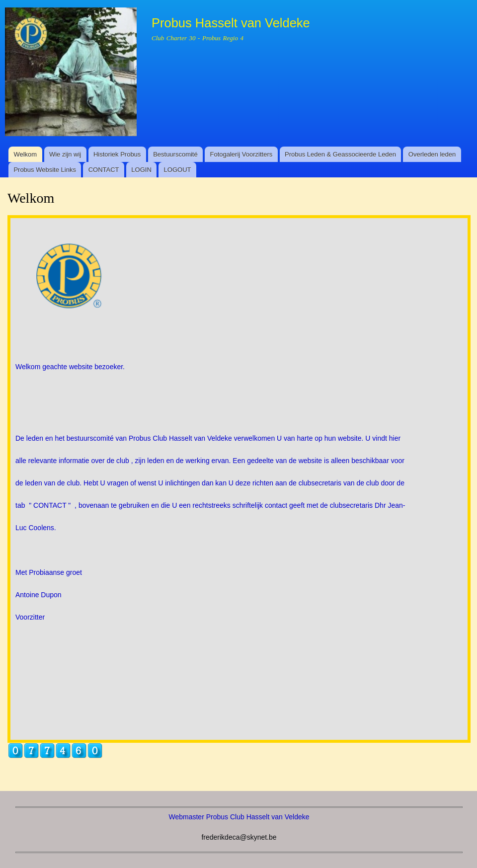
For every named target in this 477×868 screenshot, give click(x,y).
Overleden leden (432, 154)
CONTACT (104, 170)
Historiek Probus (117, 154)
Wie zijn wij (65, 154)
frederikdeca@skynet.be (239, 837)
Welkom (25, 154)
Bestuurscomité (175, 154)
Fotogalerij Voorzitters (241, 154)
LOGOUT (178, 170)
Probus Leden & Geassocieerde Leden (340, 154)
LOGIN (141, 170)
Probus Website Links (45, 170)
